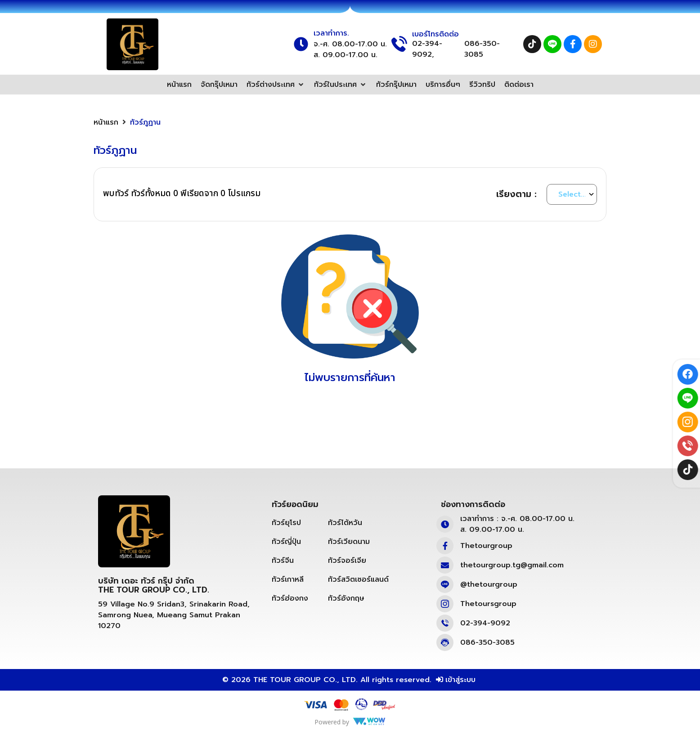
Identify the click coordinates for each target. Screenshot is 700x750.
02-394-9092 (485, 623)
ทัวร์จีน (283, 561)
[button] (276, 85)
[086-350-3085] (445, 642)
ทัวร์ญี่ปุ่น (286, 542)
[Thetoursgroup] (445, 604)
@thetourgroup (489, 584)
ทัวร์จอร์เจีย (347, 561)
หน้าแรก (106, 122)
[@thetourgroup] (445, 584)
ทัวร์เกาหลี (288, 579)
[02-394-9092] (445, 623)
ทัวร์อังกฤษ (346, 598)
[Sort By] (572, 194)
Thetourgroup (486, 546)
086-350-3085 (482, 49)
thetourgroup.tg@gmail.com (512, 565)
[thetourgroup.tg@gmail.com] (445, 565)
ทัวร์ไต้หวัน (345, 523)
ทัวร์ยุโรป (286, 523)
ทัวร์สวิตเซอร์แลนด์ (358, 579)
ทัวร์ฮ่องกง (290, 598)
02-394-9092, (427, 49)
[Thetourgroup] (445, 546)
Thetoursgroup (488, 604)
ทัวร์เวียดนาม (349, 542)
